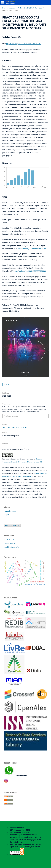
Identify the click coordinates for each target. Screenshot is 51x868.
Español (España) (10, 511)
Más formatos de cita (11, 416)
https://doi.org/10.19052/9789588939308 (30, 271)
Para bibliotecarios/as (11, 547)
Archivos (12, 8)
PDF (7, 385)
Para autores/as (9, 543)
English (6, 515)
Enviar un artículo (12, 526)
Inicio (4, 8)
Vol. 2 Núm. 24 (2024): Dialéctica (30, 8)
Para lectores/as (9, 540)
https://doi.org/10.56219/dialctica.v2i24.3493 (24, 44)
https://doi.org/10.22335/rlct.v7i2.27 (32, 248)
